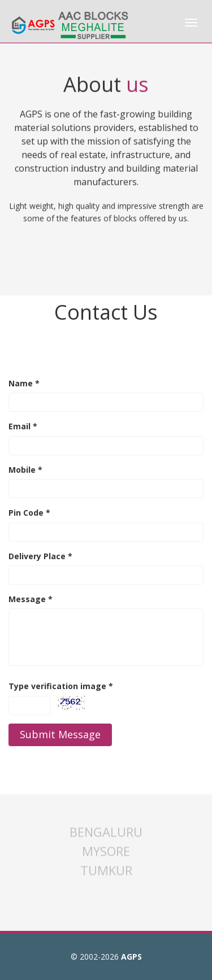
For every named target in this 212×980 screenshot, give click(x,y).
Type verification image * (61, 686)
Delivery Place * (40, 556)
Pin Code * (29, 513)
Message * (31, 599)
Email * (23, 426)
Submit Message (60, 734)
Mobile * (25, 470)
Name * (24, 383)
